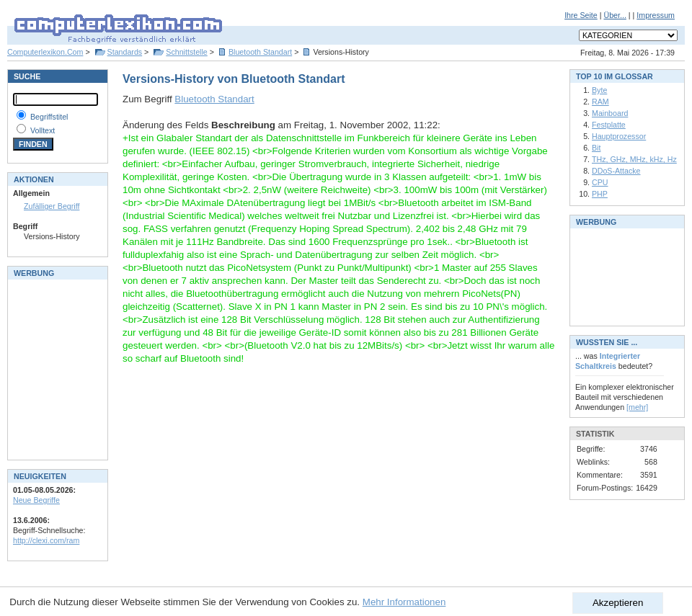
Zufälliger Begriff (52, 206)
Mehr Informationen (404, 602)
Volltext (43, 130)
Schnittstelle (186, 52)
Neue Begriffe (36, 500)
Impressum (656, 15)
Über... (615, 15)
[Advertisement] (56, 368)
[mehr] (637, 407)
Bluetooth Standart (260, 52)
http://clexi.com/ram (46, 540)
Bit (596, 148)
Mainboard (610, 113)
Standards (125, 52)
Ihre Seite (581, 15)
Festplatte (609, 125)
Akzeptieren (618, 603)
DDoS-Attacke (616, 171)
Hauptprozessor (619, 136)
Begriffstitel (49, 117)
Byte (599, 90)
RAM (600, 102)
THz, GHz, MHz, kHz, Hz (634, 159)
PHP (600, 194)
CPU (600, 182)
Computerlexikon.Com (45, 52)
